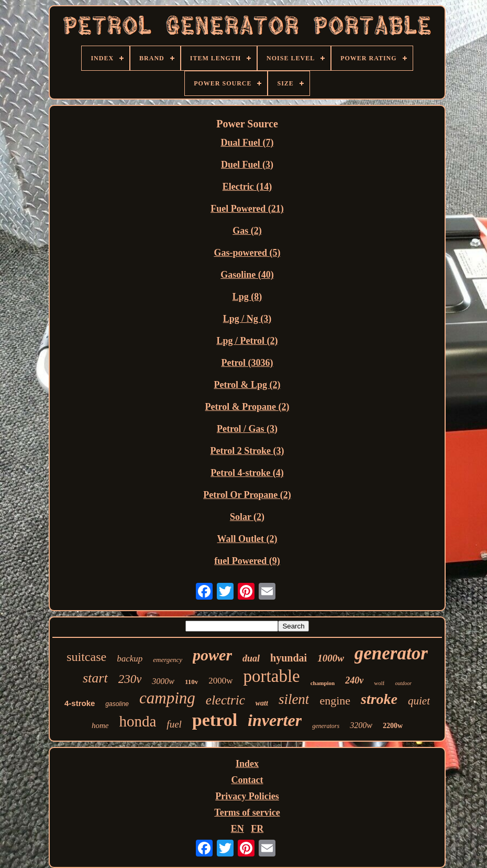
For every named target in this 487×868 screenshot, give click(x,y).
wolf (379, 683)
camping (167, 698)
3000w (163, 681)
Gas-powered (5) (247, 253)
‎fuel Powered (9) (247, 561)
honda (137, 721)
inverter (275, 720)
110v (191, 682)
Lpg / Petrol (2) (247, 341)
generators (326, 726)
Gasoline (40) (247, 275)
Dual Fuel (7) (247, 143)
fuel (174, 724)
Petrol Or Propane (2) (247, 495)
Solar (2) (247, 517)
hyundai (289, 658)
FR (257, 829)
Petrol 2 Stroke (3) (247, 451)
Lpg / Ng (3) (247, 319)
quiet (419, 701)
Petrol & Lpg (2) (247, 385)
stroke (379, 699)
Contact (247, 780)
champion (323, 683)
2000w (220, 681)
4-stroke (80, 703)
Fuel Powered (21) (247, 209)
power (212, 655)
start (95, 678)
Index (247, 764)
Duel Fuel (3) (247, 165)
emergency (168, 660)
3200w (361, 725)
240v (354, 680)
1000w (331, 658)
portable (272, 676)
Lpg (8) (247, 297)
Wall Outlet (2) (247, 539)
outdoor (403, 683)
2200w (393, 726)
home (100, 725)
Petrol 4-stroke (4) (247, 473)
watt (262, 703)
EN (237, 829)
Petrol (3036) (247, 363)
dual (251, 658)
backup (130, 659)
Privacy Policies (247, 796)
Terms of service (247, 812)
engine (335, 701)
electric (225, 700)
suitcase (86, 657)
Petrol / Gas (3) (247, 429)
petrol (215, 720)
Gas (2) (247, 231)
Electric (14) (247, 187)
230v (130, 679)
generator (391, 653)
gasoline (117, 704)
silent (294, 699)
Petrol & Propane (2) (247, 407)
